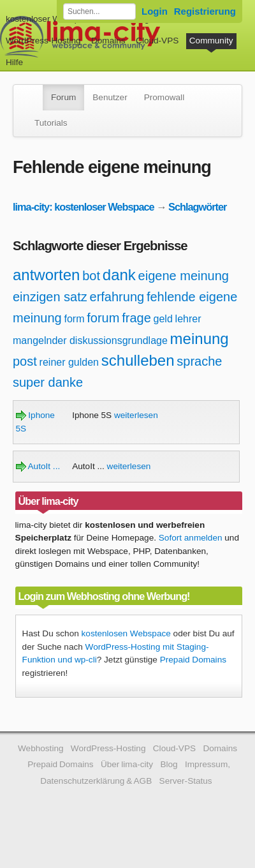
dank (119, 275)
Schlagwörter (197, 207)
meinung (200, 339)
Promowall (164, 97)
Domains (108, 41)
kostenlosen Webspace (126, 633)
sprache (199, 361)
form (75, 319)
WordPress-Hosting (43, 41)
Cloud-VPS (157, 41)
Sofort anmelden (191, 538)
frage (136, 318)
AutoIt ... (38, 466)
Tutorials (51, 123)
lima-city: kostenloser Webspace (84, 207)
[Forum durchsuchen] (99, 11)
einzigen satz (50, 297)
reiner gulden (69, 362)
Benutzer (110, 97)
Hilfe (14, 62)
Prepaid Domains (193, 660)
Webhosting (41, 748)
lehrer (188, 319)
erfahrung (117, 297)
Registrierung (205, 11)
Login (155, 11)
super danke (48, 382)
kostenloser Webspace (49, 19)
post (25, 361)
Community (211, 41)
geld (163, 319)
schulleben (138, 360)
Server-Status (186, 781)
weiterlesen (136, 415)
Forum (63, 97)
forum (103, 318)
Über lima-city (127, 764)
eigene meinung (184, 276)
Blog (169, 764)
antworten (46, 275)
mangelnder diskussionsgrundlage (90, 340)
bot (91, 276)
